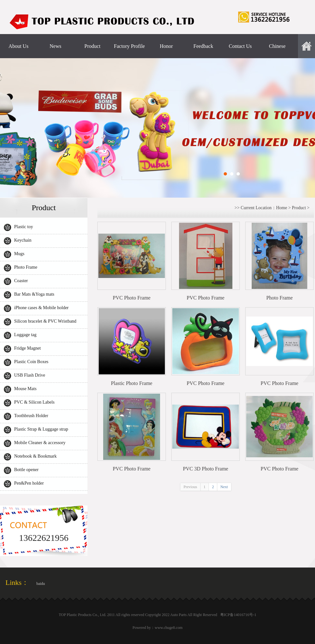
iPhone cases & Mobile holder (41, 308)
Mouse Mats (25, 389)
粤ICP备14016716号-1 (238, 615)
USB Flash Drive (30, 375)
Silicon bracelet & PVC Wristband (45, 321)
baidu (41, 584)
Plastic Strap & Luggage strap (41, 429)
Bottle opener (26, 470)
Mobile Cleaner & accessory (40, 443)
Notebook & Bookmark (35, 456)
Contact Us (240, 46)
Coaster (21, 281)
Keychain (23, 240)
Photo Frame (26, 267)
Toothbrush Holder (31, 416)
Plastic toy (24, 227)
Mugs (19, 254)
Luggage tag (25, 335)
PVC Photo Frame (132, 298)
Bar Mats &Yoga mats (34, 294)
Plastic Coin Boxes (31, 362)
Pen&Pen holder (29, 483)
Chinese (277, 46)
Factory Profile (129, 46)
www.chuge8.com (169, 628)
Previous (190, 487)
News (55, 46)
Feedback (203, 46)
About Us (19, 46)
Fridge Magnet (27, 348)
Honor (166, 46)
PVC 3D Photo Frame (206, 469)
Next (224, 487)
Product (93, 46)
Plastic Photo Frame (132, 383)
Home (282, 208)
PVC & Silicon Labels (34, 402)
